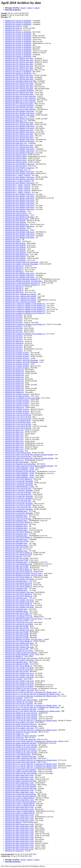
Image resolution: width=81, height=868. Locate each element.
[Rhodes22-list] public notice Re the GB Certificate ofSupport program (29, 466)
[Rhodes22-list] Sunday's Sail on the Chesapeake (22, 262)
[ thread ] (23, 8)
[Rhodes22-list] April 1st (14, 26)
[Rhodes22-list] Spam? (13, 239)
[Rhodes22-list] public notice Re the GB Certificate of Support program (30, 454)
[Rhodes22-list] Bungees (14, 822)
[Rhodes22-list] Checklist (14, 679)
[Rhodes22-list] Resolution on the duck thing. (21, 464)
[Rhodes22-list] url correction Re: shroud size (21, 739)
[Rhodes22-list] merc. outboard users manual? (21, 294)
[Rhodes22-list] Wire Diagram (16, 211)
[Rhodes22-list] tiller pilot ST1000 (17, 541)
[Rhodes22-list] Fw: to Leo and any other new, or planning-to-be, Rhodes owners (33, 694)
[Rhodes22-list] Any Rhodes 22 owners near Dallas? (23, 398)
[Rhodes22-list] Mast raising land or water (20, 775)
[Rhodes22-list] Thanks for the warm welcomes (21, 653)
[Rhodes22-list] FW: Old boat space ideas (19, 58)
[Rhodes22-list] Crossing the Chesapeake (19, 481)
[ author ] (37, 8)
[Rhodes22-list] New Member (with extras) (20, 111)
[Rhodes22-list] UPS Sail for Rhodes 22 (19, 479)
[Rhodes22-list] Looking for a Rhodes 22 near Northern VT (25, 304)
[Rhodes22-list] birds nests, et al (16, 117)
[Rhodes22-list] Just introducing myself (19, 554)
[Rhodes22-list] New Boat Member (17, 462)
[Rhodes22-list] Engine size (15, 370)
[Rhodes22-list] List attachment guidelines (20, 90)
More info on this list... (13, 10)
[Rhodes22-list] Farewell (14, 549)
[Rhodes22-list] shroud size (15, 734)
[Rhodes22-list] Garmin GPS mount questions (21, 762)
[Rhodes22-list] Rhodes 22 (14, 656)
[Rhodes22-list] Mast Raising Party (17, 215)
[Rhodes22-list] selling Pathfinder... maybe (20, 468)
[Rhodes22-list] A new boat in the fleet (18, 415)
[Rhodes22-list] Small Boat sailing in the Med (21, 81)
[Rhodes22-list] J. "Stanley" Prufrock (18, 175)
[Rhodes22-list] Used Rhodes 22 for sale (19, 617)
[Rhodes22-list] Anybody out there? (17, 353)
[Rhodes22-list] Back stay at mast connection (21, 96)
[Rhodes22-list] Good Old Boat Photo (18, 421)
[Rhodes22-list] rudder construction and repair (21, 709)
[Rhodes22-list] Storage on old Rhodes (18, 21)
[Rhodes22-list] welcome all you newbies (19, 622)
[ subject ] (30, 8)
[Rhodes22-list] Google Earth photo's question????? (23, 279)
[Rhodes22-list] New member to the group (20, 579)
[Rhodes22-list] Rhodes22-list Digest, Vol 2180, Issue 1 (24, 281)
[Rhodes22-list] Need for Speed (16, 155)
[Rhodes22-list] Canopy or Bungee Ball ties (20, 798)
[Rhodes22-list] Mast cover (15, 430)
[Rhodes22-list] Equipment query (17, 511)
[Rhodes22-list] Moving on (14, 266)
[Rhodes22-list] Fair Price (14, 315)
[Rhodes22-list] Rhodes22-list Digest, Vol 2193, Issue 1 (24, 573)
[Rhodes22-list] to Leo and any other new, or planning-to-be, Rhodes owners (31, 692)
